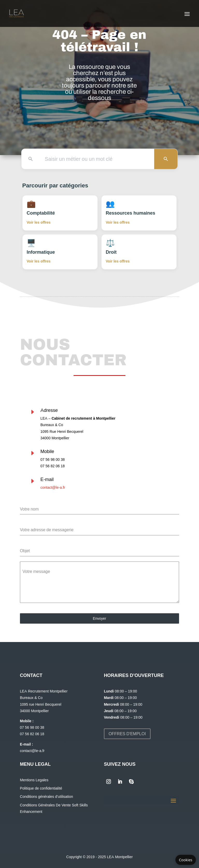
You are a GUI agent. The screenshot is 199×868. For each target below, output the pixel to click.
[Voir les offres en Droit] (139, 252)
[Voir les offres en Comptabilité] (60, 213)
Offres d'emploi (127, 734)
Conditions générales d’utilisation (47, 797)
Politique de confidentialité (41, 788)
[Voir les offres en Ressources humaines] (139, 213)
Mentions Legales (34, 780)
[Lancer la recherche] (166, 159)
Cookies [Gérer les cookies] (186, 860)
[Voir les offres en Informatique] (60, 252)
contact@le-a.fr (26, 487)
